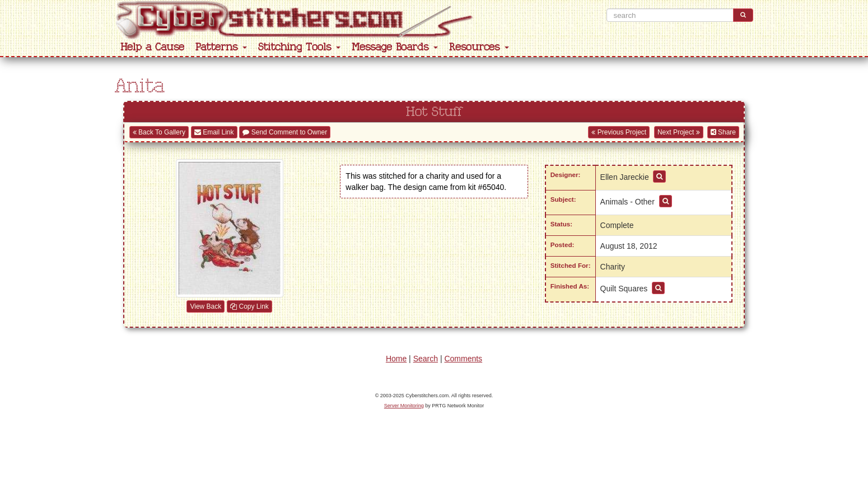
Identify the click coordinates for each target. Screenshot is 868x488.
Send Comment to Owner (285, 132)
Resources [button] (479, 47)
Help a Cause (152, 47)
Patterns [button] (221, 47)
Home (396, 359)
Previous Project (619, 132)
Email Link (214, 132)
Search (426, 359)
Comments (463, 359)
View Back (206, 306)
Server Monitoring (404, 406)
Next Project (679, 132)
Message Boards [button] (395, 47)
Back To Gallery (159, 132)
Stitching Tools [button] (299, 47)
